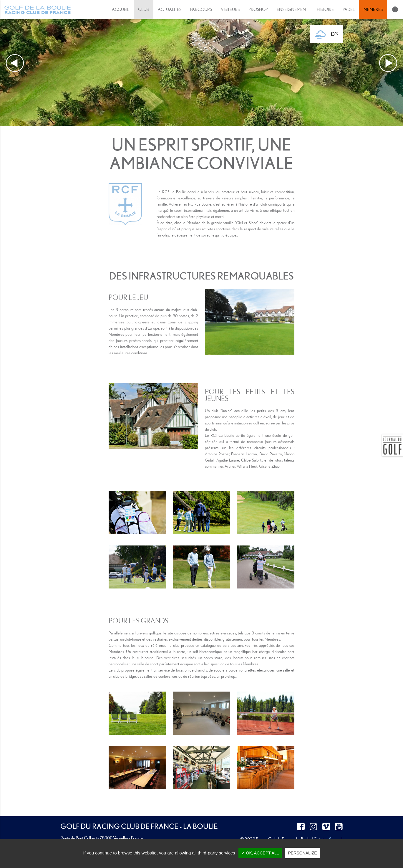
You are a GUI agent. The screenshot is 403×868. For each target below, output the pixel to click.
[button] (230, 9)
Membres (373, 9)
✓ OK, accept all (260, 853)
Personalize (303, 853)
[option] (201, 63)
